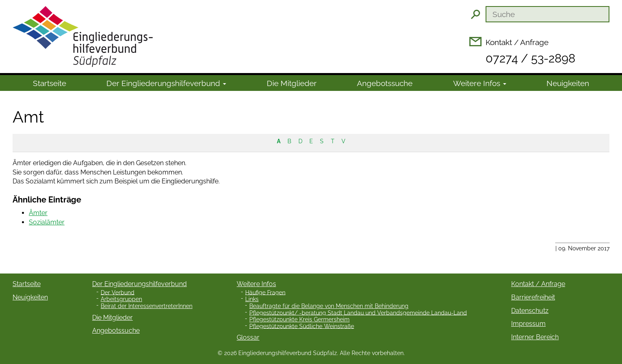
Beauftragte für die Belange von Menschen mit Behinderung (329, 306)
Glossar (248, 337)
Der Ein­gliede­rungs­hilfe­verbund (166, 83)
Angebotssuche (385, 83)
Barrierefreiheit (533, 297)
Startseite (50, 83)
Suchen (475, 14)
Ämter (38, 213)
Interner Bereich (535, 337)
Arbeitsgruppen (121, 299)
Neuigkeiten (568, 83)
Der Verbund (118, 292)
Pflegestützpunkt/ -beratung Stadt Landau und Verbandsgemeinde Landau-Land (358, 312)
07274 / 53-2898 (530, 58)
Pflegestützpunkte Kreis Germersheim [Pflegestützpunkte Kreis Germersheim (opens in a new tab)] (299, 319)
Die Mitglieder (292, 83)
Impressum (528, 324)
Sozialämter (47, 222)
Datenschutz (530, 311)
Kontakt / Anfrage (517, 42)
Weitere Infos (480, 83)
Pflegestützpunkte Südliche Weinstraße (302, 326)
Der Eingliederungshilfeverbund (139, 284)
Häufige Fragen (265, 292)
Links (252, 299)
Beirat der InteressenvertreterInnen (147, 306)
